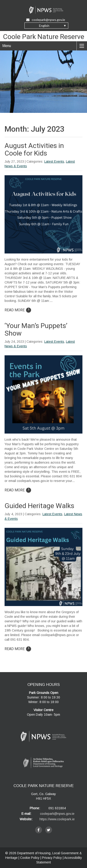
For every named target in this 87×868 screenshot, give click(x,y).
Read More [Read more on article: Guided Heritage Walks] (18, 649)
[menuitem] (46, 26)
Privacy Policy (52, 858)
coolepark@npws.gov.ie (57, 814)
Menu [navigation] (7, 46)
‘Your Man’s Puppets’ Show (36, 329)
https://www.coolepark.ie (57, 819)
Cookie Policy (30, 858)
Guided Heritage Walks (39, 506)
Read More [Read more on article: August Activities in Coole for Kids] (18, 310)
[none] (46, 26)
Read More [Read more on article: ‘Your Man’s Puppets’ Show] (18, 490)
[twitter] (49, 830)
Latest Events (54, 161)
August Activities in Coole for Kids (34, 149)
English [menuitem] (44, 26)
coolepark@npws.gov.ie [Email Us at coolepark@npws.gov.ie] (46, 20)
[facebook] (39, 830)
